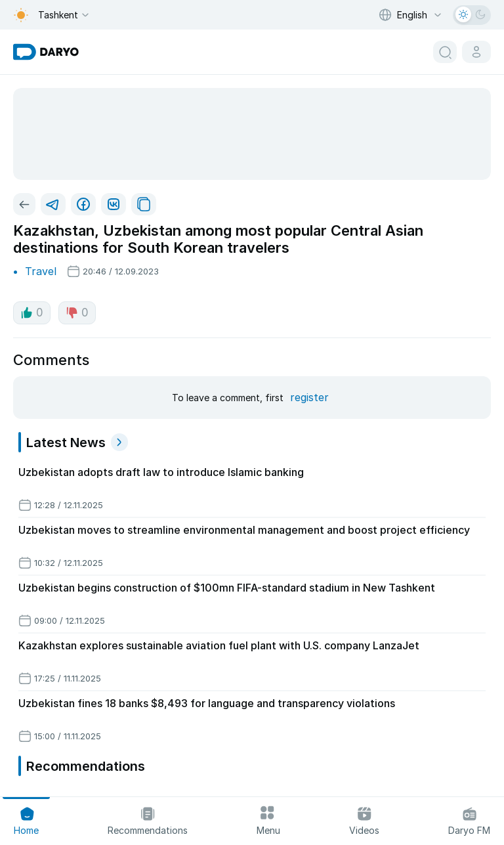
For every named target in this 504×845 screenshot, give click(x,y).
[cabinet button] (476, 52)
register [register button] (309, 397)
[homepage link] (46, 52)
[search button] (445, 52)
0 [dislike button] (77, 313)
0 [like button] (32, 313)
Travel (41, 271)
